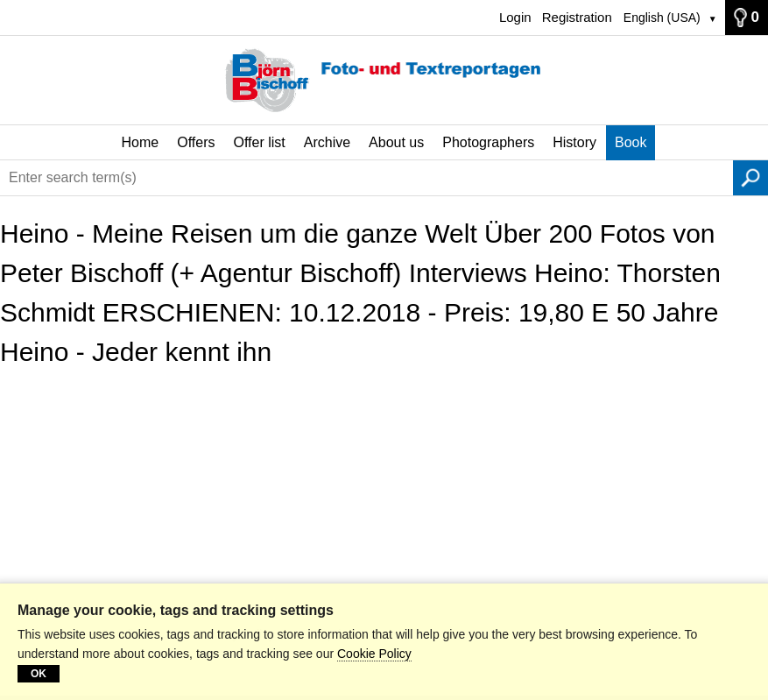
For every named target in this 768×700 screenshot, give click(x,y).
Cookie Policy (374, 654)
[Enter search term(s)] (366, 178)
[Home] (384, 81)
